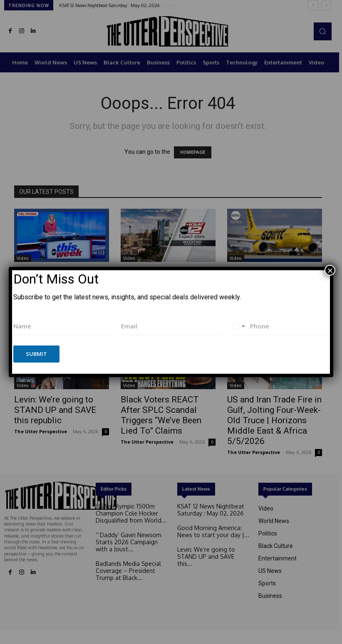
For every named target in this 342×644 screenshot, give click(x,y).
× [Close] (330, 270)
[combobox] (238, 326)
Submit (36, 354)
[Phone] (279, 326)
